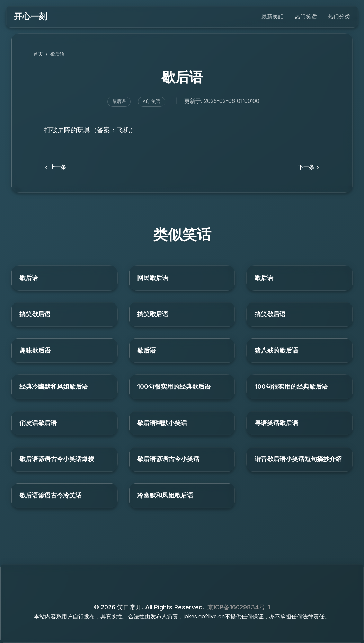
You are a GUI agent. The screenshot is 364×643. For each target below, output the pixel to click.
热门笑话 (306, 16)
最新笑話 (273, 16)
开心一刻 (30, 16)
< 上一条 (55, 167)
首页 (38, 54)
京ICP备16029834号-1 (239, 607)
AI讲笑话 (152, 101)
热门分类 (339, 16)
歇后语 (57, 54)
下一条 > (309, 167)
